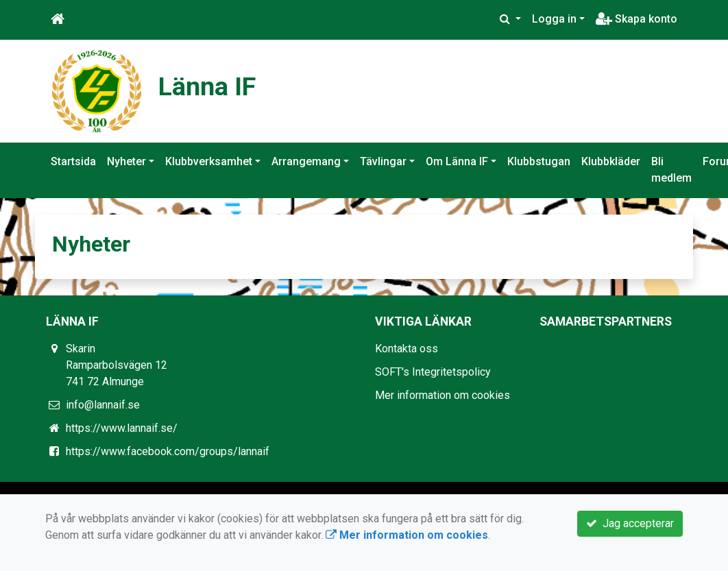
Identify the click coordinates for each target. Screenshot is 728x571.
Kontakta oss (407, 349)
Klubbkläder (611, 161)
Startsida (73, 161)
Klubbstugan (539, 161)
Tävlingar (383, 161)
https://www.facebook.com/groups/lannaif (168, 451)
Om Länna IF (457, 161)
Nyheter (126, 161)
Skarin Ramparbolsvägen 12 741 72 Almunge (117, 365)
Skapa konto (636, 19)
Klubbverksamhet (209, 161)
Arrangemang (306, 161)
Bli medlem (671, 170)
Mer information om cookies (442, 395)
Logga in (554, 19)
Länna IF (213, 85)
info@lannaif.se (103, 405)
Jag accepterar (630, 523)
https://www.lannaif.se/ (122, 428)
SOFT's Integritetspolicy (433, 372)
